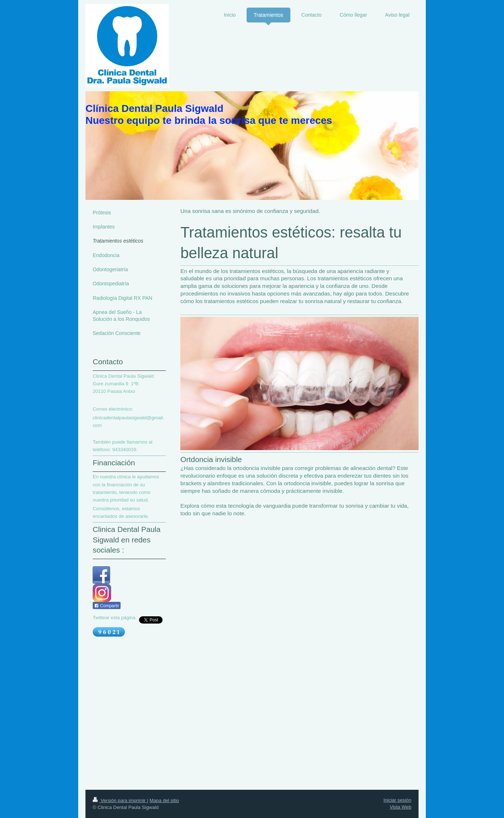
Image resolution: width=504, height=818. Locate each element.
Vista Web (400, 807)
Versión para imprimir (120, 800)
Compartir (107, 606)
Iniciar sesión (397, 800)
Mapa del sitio (164, 800)
